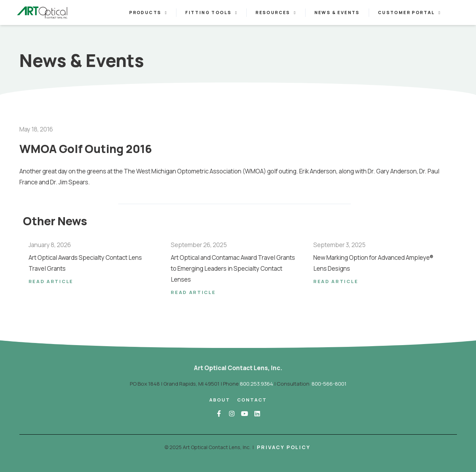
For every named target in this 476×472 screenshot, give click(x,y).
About (220, 400)
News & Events (337, 13)
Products (148, 13)
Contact (252, 400)
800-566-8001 (329, 384)
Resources (276, 13)
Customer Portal (409, 13)
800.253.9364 (257, 384)
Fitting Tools (211, 13)
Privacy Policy (284, 447)
